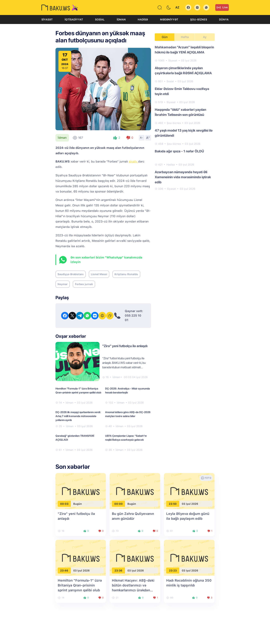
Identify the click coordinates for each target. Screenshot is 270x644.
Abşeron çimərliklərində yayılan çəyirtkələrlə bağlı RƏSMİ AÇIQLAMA (183, 70)
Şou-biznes (199, 19)
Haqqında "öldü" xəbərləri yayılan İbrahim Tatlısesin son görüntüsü (180, 112)
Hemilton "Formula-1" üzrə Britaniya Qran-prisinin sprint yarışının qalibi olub (78, 391)
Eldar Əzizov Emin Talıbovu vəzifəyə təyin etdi (182, 91)
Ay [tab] (205, 37)
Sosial (100, 19)
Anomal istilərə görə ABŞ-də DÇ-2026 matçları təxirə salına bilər (128, 414)
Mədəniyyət (169, 19)
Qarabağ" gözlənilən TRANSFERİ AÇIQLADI (75, 438)
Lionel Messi (99, 274)
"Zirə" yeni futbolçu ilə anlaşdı (125, 346)
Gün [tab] (165, 37)
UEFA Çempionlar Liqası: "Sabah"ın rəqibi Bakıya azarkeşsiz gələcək (126, 438)
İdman (121, 19)
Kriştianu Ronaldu (126, 274)
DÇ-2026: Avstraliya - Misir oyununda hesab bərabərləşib (128, 391)
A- (142, 138)
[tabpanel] (185, 118)
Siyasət (47, 19)
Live (222, 7)
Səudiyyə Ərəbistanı (71, 274)
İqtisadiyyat (74, 19)
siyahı (134, 161)
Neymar (63, 284)
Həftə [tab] (185, 37)
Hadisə (143, 19)
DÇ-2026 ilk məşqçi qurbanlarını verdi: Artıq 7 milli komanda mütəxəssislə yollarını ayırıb (78, 416)
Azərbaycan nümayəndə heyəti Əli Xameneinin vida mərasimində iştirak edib (183, 177)
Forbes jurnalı (84, 284)
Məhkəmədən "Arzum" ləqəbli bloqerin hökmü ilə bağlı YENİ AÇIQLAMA (184, 50)
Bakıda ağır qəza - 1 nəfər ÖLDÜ (179, 151)
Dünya (224, 19)
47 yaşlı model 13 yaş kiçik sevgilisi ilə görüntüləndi (184, 133)
